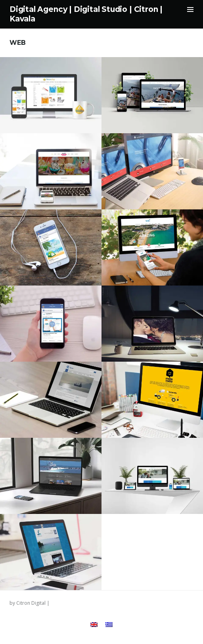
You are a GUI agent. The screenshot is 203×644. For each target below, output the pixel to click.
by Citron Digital (28, 603)
